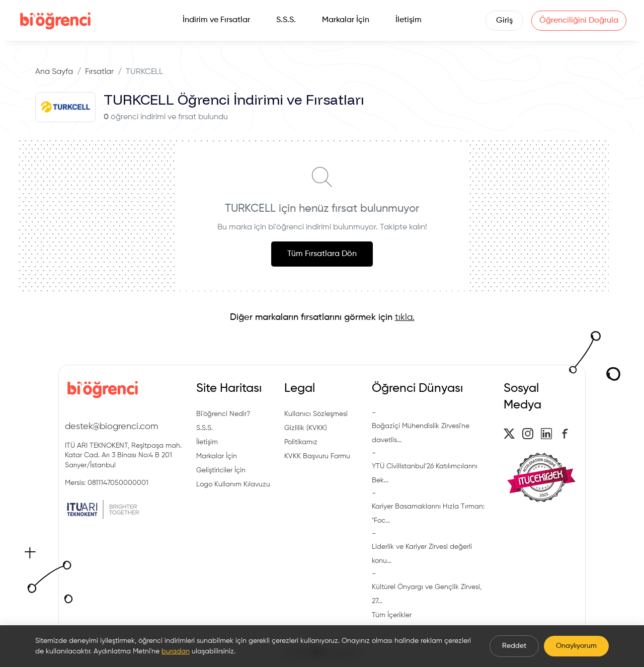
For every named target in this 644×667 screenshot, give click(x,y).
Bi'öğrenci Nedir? (223, 414)
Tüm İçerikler (392, 615)
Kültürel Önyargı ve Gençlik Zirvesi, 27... (427, 594)
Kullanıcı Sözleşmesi (316, 414)
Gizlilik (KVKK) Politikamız (306, 435)
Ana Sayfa (54, 72)
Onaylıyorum (576, 646)
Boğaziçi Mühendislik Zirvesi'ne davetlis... (421, 433)
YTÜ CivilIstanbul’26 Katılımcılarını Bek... (425, 473)
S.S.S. (286, 20)
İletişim (409, 20)
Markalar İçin (346, 20)
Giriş (504, 21)
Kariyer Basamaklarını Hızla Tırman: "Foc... (428, 514)
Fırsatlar (99, 72)
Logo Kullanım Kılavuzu (233, 484)
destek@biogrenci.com (111, 427)
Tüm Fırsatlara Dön (322, 254)
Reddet (514, 646)
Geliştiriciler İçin (221, 470)
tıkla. (405, 317)
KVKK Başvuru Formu (317, 456)
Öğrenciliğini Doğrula (579, 21)
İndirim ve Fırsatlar (216, 20)
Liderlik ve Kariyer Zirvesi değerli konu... (422, 554)
